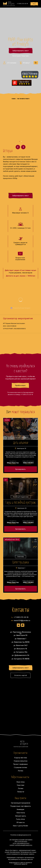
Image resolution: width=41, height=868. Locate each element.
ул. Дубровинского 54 (20, 655)
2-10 (35, 542)
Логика (20, 771)
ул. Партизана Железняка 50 (21, 633)
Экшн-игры (20, 782)
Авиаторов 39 (22, 448)
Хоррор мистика (21, 758)
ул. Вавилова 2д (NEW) (21, 642)
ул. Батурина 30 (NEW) (20, 659)
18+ (36, 420)
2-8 (35, 422)
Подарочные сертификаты (21, 806)
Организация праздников (21, 803)
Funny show (20, 819)
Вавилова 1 (22, 568)
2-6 (35, 482)
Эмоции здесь (21, 816)
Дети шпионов (21, 443)
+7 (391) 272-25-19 (22, 4)
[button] (20, 385)
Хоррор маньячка (21, 761)
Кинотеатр (21, 813)
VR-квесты (20, 822)
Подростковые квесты (20, 777)
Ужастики (20, 785)
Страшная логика (20, 767)
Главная (14, 99)
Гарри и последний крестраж (20, 503)
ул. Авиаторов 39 (20, 635)
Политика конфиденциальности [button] (21, 835)
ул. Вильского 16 (20, 649)
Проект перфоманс (21, 764)
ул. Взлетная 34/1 (20, 645)
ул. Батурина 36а (20, 652)
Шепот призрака (21, 562)
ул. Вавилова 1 (20, 639)
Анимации (20, 809)
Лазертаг (21, 792)
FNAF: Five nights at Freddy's (23, 99)
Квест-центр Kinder (21, 826)
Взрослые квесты (20, 753)
